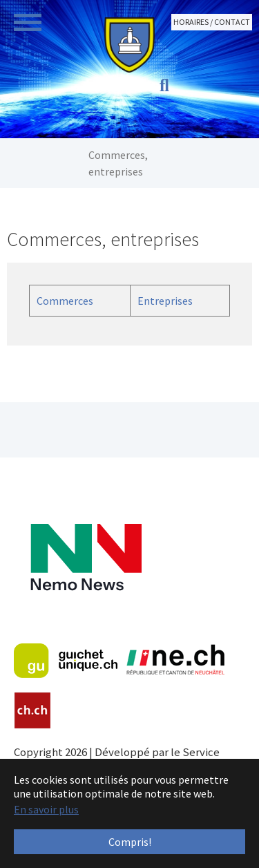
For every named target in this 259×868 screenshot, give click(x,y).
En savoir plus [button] (46, 809)
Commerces (65, 301)
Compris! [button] (130, 842)
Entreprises (165, 301)
